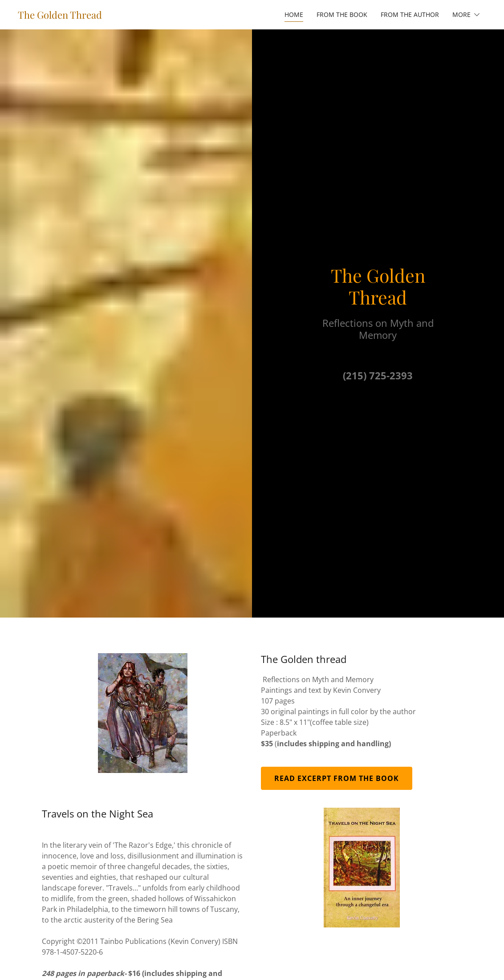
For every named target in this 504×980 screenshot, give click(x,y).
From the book (342, 14)
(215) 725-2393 (378, 375)
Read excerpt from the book (337, 778)
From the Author (410, 14)
